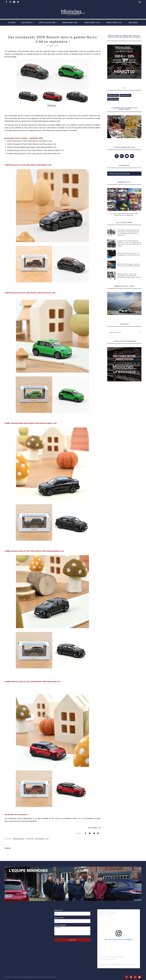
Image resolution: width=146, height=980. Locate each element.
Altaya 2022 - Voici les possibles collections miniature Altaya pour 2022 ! (129, 276)
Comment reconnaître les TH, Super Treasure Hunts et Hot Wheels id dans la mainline (128, 233)
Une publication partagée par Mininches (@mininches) (119, 965)
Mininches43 (125, 95)
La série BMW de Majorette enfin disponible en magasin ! (124, 214)
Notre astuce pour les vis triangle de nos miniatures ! (129, 254)
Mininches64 (19, 839)
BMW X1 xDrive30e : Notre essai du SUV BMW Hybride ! (129, 265)
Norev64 (30, 839)
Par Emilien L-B (42, 839)
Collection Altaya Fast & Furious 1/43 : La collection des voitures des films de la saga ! (129, 243)
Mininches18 (113, 99)
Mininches (9, 977)
